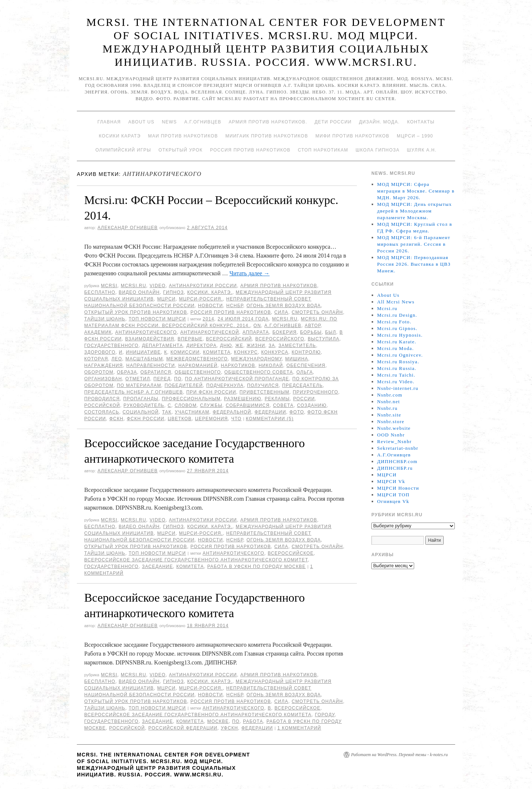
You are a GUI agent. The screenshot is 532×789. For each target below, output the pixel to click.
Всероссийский (229, 339)
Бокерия (284, 332)
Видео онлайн (139, 292)
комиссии (185, 352)
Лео (117, 359)
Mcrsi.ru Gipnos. (397, 328)
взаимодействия (150, 339)
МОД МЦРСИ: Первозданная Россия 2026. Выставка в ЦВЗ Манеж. (414, 264)
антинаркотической (210, 332)
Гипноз (173, 292)
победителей (184, 385)
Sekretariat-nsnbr (398, 448)
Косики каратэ (120, 136)
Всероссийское (291, 553)
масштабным (144, 359)
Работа (253, 721)
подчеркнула (225, 385)
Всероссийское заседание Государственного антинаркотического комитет (196, 560)
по (178, 379)
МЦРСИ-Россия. (201, 299)
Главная (109, 122)
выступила (324, 339)
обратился (156, 372)
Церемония (212, 419)
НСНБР (235, 306)
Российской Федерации (183, 728)
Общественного (198, 372)
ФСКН (116, 419)
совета (283, 405)
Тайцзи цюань (105, 319)
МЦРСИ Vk (391, 481)
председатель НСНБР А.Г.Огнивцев (134, 392)
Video (158, 286)
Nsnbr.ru (388, 408)
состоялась (102, 412)
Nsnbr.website (394, 428)
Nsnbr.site (389, 415)
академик (98, 332)
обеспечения (306, 365)
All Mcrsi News (396, 302)
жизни (256, 346)
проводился (102, 399)
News (169, 122)
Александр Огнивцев (128, 228)
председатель (303, 385)
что (236, 419)
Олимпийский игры (123, 150)
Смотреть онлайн (317, 312)
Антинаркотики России (203, 286)
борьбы (311, 332)
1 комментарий (299, 728)
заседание (157, 567)
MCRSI (109, 286)
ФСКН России (146, 419)
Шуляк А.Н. (422, 150)
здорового (100, 352)
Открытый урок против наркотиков (136, 312)
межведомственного (197, 359)
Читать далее (250, 273)
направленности (151, 365)
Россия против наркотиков (250, 150)
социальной (141, 412)
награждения (104, 365)
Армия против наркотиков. (268, 122)
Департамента (162, 346)
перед (162, 379)
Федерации (270, 412)
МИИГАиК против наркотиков (267, 136)
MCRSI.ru (285, 319)
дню (226, 346)
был (331, 332)
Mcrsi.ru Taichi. (396, 375)
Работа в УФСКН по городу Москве (257, 567)
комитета (217, 352)
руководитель (144, 405)
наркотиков (238, 365)
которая (96, 359)
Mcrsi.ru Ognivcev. (400, 355)
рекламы (277, 399)
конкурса (275, 352)
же (239, 346)
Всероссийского (280, 339)
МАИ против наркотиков (183, 136)
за (272, 346)
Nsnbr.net (389, 402)
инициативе (143, 352)
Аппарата (256, 332)
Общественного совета (259, 372)
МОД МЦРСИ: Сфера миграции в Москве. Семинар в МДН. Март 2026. (416, 191)
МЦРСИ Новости (398, 488)
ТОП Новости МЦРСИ (157, 319)
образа (127, 372)
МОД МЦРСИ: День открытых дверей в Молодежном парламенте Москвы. (415, 211)
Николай (271, 365)
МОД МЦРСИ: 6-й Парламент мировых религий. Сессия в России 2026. (414, 244)
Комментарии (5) (270, 419)
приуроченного (315, 392)
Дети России (333, 122)
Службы (211, 405)
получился (263, 385)
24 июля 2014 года (243, 319)
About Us (141, 122)
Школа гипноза (377, 150)
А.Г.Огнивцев (203, 122)
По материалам (139, 385)
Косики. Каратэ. (210, 292)
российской (102, 405)
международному (257, 359)
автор (313, 326)
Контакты (421, 122)
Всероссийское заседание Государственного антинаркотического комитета (198, 715)
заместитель (297, 346)
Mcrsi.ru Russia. (397, 368)
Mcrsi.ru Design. (397, 315)
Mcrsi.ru (134, 286)
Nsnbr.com (390, 395)
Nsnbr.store (391, 421)
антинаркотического (146, 332)
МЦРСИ (166, 299)
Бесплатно (100, 292)
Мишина (297, 359)
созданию (312, 405)
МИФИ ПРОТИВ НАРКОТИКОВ (352, 136)
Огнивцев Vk (393, 501)
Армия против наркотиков (279, 286)
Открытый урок (180, 150)
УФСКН (230, 728)
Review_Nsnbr (395, 441)
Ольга (305, 372)
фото (297, 412)
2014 (209, 319)
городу (325, 715)
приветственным (264, 392)
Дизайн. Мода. (379, 122)
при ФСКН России (211, 392)
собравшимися (248, 405)
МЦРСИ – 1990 (415, 136)
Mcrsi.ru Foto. (394, 322)
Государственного (111, 346)
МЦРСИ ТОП (393, 495)
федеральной (232, 412)
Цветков (180, 419)
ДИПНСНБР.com (397, 461)
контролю (306, 352)
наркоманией (198, 365)
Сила (281, 312)
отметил (138, 379)
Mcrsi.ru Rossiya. (398, 362)
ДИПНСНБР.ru (395, 468)
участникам (192, 412)
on (257, 326)
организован (103, 379)
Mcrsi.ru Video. (396, 382)
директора (201, 346)
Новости (211, 306)
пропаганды (141, 399)
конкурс (246, 352)
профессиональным (191, 399)
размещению (243, 399)
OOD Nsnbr (391, 435)
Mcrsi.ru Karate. (397, 342)
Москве (218, 721)
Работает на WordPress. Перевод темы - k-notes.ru (399, 755)
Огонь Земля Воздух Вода (284, 306)
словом (186, 405)
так (167, 412)
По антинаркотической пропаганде (237, 379)
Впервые (190, 339)
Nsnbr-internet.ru (398, 388)
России (304, 399)
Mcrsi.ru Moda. (395, 348)
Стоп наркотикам (323, 150)
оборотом (99, 372)
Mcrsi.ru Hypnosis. (400, 335)
